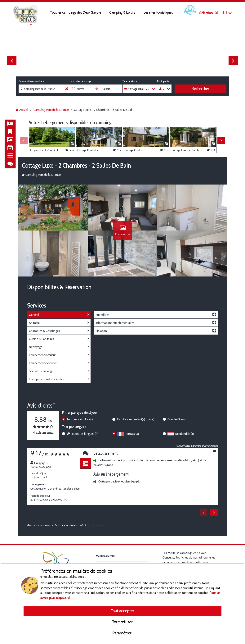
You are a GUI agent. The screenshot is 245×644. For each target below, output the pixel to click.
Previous (12, 60)
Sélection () (209, 13)
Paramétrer (122, 633)
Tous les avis (80, 419)
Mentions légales (106, 556)
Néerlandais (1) (184, 434)
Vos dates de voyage (81, 81)
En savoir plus (96, 525)
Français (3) (132, 434)
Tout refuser (122, 622)
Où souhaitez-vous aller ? (31, 81)
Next (233, 60)
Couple (177, 419)
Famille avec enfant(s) (136, 419)
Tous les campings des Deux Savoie (76, 12)
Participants (163, 81)
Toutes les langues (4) (84, 434)
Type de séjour (130, 81)
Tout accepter (122, 611)
